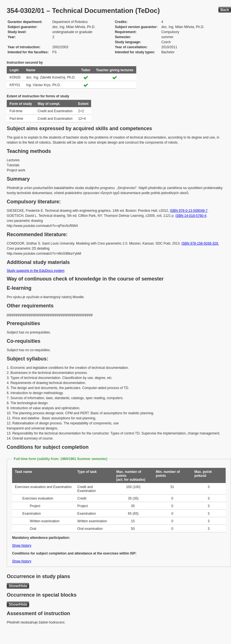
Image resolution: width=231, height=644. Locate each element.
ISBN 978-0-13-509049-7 (189, 211)
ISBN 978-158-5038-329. (200, 243)
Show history (22, 546)
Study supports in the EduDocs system (36, 271)
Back (225, 10)
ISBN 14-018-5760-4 (191, 216)
